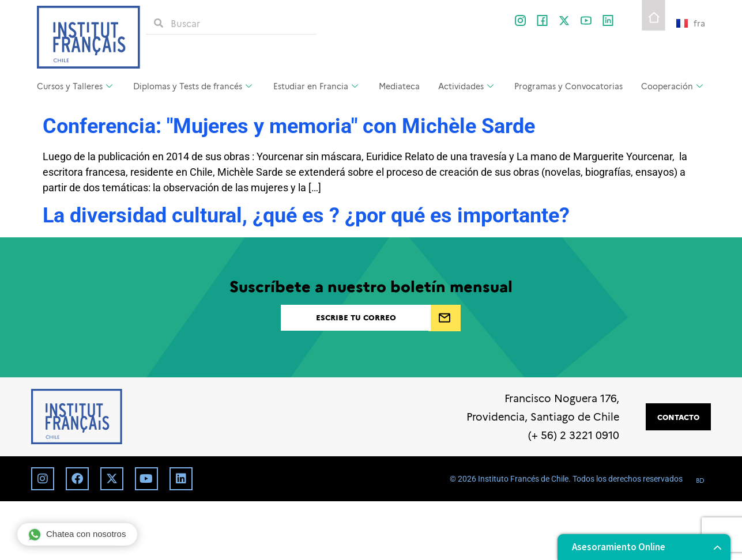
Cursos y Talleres (76, 86)
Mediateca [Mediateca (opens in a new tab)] (399, 86)
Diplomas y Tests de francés (194, 86)
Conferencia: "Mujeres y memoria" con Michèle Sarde (289, 126)
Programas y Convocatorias (568, 86)
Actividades (467, 86)
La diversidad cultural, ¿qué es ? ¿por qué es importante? (306, 215)
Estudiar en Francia (317, 86)
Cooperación (673, 86)
